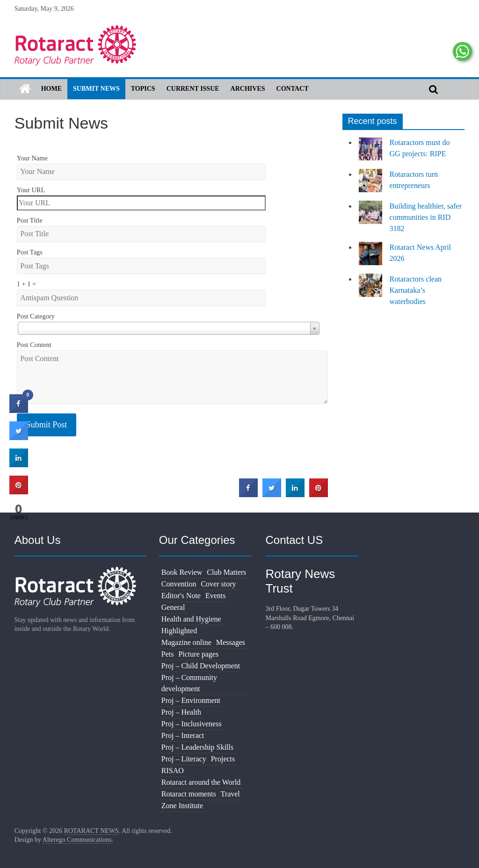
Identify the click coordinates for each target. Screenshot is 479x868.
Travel (230, 794)
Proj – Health (181, 712)
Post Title (30, 220)
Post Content (34, 345)
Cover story (218, 584)
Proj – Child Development (201, 666)
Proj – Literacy (184, 759)
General (173, 607)
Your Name (32, 158)
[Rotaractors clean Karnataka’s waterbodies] (370, 289)
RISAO (173, 770)
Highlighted (179, 631)
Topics (143, 89)
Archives (248, 89)
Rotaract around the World (201, 782)
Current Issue (193, 89)
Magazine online (186, 642)
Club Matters (226, 572)
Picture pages (198, 654)
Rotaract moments (189, 794)
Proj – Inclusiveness (192, 724)
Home (51, 89)
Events (216, 596)
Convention (179, 584)
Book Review (182, 572)
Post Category (36, 316)
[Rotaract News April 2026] (370, 258)
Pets (168, 654)
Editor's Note (181, 596)
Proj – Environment (191, 700)
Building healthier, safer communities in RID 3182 (426, 217)
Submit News (96, 89)
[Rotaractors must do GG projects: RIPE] (370, 153)
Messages (231, 642)
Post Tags (30, 252)
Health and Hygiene (191, 619)
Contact (293, 89)
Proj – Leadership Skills (197, 747)
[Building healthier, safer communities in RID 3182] (370, 217)
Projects (223, 759)
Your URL (31, 190)
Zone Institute (182, 806)
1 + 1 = (26, 284)
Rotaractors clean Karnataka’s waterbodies (416, 290)
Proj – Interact (183, 735)
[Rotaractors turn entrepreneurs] (370, 185)
